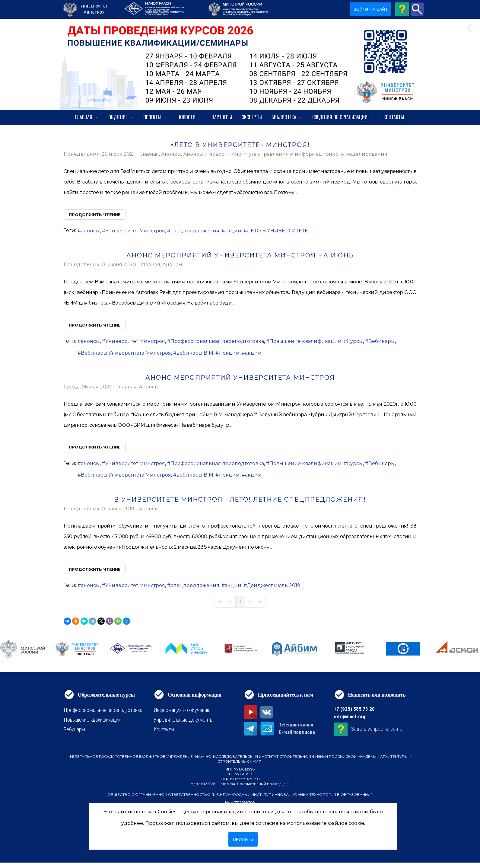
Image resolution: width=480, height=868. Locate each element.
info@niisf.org (350, 716)
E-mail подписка (297, 732)
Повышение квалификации (305, 341)
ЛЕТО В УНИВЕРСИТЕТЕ (277, 231)
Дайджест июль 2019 (273, 585)
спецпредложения (195, 231)
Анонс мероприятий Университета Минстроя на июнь (240, 255)
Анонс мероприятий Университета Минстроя (240, 378)
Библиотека (287, 117)
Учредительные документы (183, 720)
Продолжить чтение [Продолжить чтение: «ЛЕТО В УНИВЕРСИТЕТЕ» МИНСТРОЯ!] (95, 215)
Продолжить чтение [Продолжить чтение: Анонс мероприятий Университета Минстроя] (95, 447)
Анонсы (171, 154)
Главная (87, 117)
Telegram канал (296, 725)
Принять (243, 839)
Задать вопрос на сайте (377, 729)
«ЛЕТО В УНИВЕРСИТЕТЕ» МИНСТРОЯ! (240, 145)
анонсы (90, 231)
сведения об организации (343, 117)
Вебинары (382, 341)
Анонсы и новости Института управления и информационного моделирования (285, 154)
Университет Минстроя (135, 231)
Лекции (229, 353)
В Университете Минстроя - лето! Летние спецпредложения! (240, 499)
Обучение (121, 117)
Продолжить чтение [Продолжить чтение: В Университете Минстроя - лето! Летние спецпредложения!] (95, 569)
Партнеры (222, 117)
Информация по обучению (182, 710)
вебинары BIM (195, 353)
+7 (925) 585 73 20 (354, 709)
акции (233, 231)
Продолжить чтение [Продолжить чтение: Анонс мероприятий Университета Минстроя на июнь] (95, 325)
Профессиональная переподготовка (217, 341)
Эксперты (252, 117)
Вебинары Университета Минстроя (126, 353)
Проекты (156, 117)
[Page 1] (240, 602)
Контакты (394, 117)
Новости (190, 117)
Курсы (355, 341)
